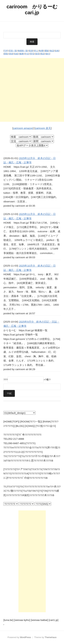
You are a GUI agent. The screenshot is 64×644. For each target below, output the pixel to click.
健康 (22, 54)
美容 (11, 54)
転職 (41, 51)
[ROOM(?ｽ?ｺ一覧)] (31, 421)
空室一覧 (13, 51)
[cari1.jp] (54, 620)
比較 (57, 51)
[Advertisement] (32, 90)
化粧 (16, 54)
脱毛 (37, 54)
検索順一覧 (23, 51)
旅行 (48, 54)
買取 (6, 54)
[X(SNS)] (30, 426)
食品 (52, 51)
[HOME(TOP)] (11, 421)
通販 (47, 51)
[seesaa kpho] (22, 620)
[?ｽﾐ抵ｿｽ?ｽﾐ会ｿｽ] (46, 426)
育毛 (32, 54)
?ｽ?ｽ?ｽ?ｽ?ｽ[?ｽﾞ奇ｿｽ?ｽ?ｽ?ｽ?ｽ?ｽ (22, 435)
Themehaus (51, 637)
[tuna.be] (8, 620)
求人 (36, 51)
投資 (31, 51)
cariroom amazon (23, 128)
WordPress (26, 637)
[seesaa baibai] (39, 620)
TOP (6, 51)
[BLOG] (20, 426)
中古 (27, 54)
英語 (42, 54)
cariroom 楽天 (43, 128)
